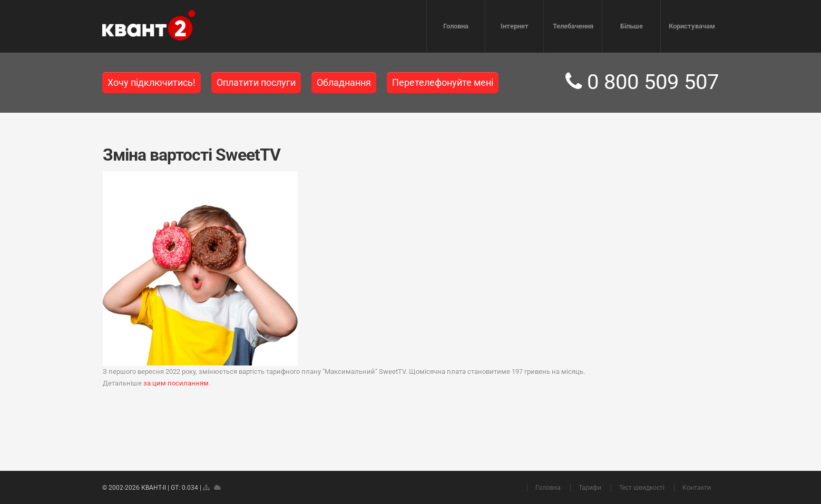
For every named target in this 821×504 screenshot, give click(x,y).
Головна (456, 26)
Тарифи (590, 488)
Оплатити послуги (256, 83)
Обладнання (344, 83)
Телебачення (573, 26)
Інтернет (515, 26)
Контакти (697, 488)
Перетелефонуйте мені (443, 83)
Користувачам (692, 26)
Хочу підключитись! (152, 83)
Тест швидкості (642, 488)
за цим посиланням (176, 383)
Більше (632, 26)
